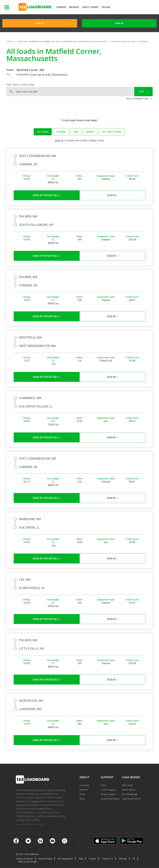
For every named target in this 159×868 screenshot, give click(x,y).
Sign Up (40, 23)
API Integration (65, 859)
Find (142, 92)
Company (84, 785)
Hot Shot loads (112, 132)
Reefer (90, 132)
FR (134, 859)
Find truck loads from (20, 85)
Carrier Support (108, 790)
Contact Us (107, 859)
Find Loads (127, 785)
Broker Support (108, 794)
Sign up (59, 141)
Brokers (74, 7)
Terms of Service (24, 859)
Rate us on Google (28, 862)
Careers (92, 859)
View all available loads (137, 98)
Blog (82, 799)
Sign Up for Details (47, 195)
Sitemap (123, 859)
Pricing (106, 7)
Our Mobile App (130, 794)
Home (9, 41)
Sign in (119, 23)
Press (82, 794)
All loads (43, 132)
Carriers (61, 7)
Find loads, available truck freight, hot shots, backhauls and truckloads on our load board (62, 41)
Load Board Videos (110, 799)
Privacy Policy (45, 859)
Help (81, 859)
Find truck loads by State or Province (129, 41)
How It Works (90, 7)
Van (76, 132)
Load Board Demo (131, 799)
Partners (84, 790)
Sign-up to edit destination (49, 74)
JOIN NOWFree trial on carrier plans (135, 8)
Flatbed (61, 132)
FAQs (103, 785)
